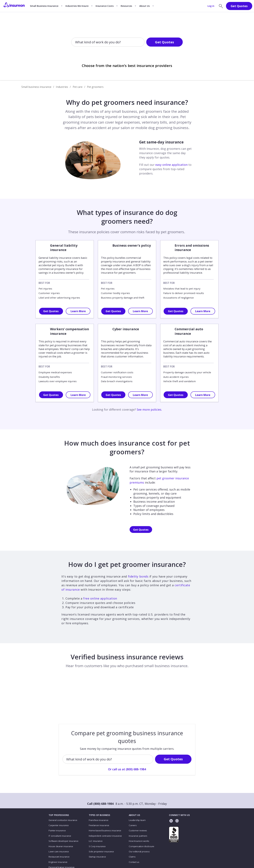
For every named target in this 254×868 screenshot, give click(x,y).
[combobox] (75, 42)
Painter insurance (57, 803)
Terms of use (109, 851)
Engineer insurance (58, 835)
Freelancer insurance (99, 798)
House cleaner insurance (61, 819)
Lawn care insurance (59, 824)
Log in (211, 6)
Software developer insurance (63, 814)
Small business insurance (36, 87)
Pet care (78, 87)
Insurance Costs (105, 6)
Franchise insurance (99, 793)
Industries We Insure (77, 6)
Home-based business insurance (105, 803)
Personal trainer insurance (62, 840)
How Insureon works (139, 814)
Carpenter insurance (59, 798)
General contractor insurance (63, 793)
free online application (100, 598)
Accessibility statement (142, 851)
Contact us (134, 835)
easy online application (171, 165)
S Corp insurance (97, 819)
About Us (144, 6)
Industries (62, 87)
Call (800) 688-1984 (100, 776)
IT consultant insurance (60, 809)
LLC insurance (96, 814)
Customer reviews (138, 803)
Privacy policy (93, 851)
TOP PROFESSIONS (59, 788)
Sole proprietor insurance (101, 824)
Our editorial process (139, 824)
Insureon (69, 863)
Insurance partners (138, 809)
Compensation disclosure (141, 819)
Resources (126, 6)
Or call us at (127, 52)
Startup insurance (97, 830)
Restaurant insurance (59, 830)
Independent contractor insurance (105, 809)
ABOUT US (134, 788)
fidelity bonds (138, 576)
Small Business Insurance (44, 6)
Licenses (124, 851)
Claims (132, 830)
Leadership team (137, 793)
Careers (133, 798)
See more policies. (149, 409)
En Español (162, 851)
